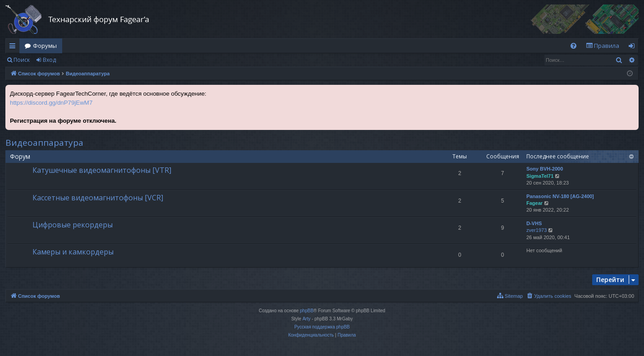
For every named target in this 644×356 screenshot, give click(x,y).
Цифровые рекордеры (73, 225)
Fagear (534, 203)
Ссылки (14, 47)
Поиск (22, 60)
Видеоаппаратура (44, 143)
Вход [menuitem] (633, 47)
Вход (49, 60)
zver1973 (537, 230)
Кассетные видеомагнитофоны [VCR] (98, 198)
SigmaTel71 (540, 176)
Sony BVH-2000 (545, 169)
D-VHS (534, 223)
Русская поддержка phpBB (322, 327)
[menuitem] (573, 46)
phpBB (307, 311)
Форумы (45, 46)
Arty (306, 319)
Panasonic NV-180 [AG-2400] (560, 196)
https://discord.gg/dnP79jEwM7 (51, 103)
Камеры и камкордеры (73, 252)
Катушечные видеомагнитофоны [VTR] (102, 170)
